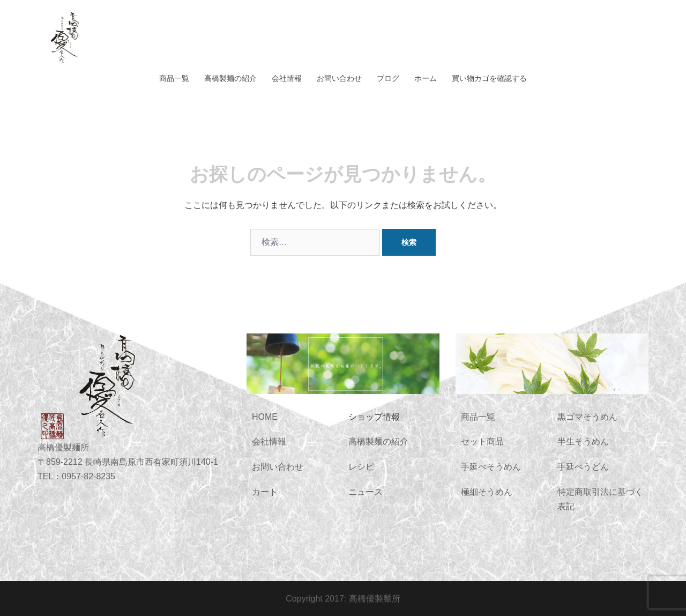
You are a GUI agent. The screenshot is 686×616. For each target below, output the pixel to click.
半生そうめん (583, 441)
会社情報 (287, 78)
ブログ (388, 78)
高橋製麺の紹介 (230, 78)
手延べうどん (583, 467)
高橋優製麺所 (375, 599)
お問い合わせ (339, 78)
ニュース (366, 492)
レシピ (361, 467)
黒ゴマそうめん (587, 417)
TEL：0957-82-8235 (76, 476)
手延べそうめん (491, 467)
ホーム (426, 78)
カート (265, 492)
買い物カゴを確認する (489, 78)
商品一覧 (174, 78)
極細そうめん (487, 492)
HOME (265, 417)
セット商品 (482, 441)
